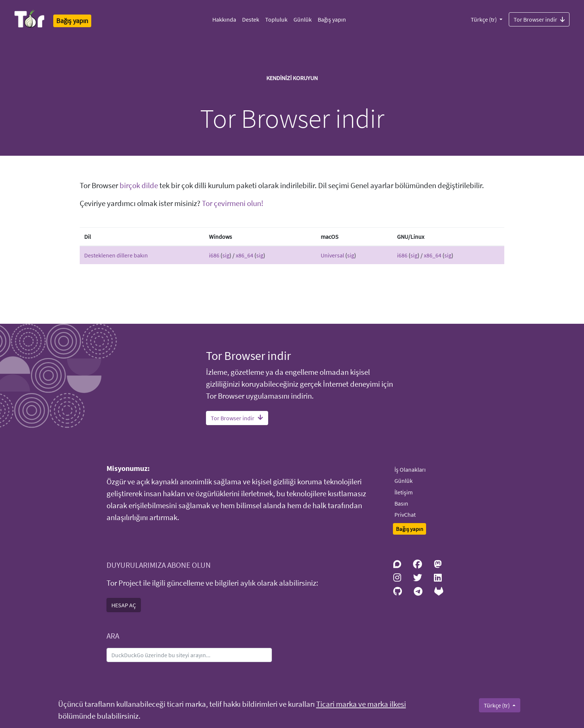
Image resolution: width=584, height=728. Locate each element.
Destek (251, 19)
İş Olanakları (410, 469)
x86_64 (245, 255)
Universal (332, 255)
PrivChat (405, 515)
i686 (214, 255)
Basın (401, 503)
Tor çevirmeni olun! (233, 203)
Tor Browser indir (539, 19)
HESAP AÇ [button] (124, 605)
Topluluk (276, 19)
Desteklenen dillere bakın (116, 255)
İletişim (404, 492)
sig (226, 255)
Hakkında (224, 19)
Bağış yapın (332, 19)
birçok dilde (139, 186)
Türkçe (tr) (484, 19)
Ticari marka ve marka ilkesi (361, 704)
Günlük (303, 19)
